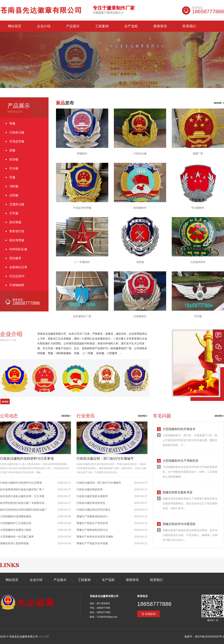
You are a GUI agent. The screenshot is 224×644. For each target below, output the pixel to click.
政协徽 (14, 159)
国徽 (12, 150)
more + (219, 103)
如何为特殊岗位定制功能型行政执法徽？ (24, 510)
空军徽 (14, 213)
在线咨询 (150, 614)
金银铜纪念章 (18, 267)
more (5, 402)
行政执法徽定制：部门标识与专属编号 (105, 459)
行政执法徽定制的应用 (90, 489)
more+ (66, 416)
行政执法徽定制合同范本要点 (94, 510)
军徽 (12, 177)
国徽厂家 (198, 153)
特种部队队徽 (18, 249)
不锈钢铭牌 (17, 285)
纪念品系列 (17, 276)
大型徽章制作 (198, 262)
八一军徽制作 (82, 262)
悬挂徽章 (15, 258)
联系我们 (189, 26)
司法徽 (14, 168)
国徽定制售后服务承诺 (178, 492)
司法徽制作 (198, 208)
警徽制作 (82, 153)
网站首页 (15, 26)
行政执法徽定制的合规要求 (92, 496)
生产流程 (131, 26)
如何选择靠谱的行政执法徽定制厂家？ (22, 489)
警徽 (12, 123)
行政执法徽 (17, 132)
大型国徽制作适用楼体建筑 (16, 516)
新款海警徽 (17, 240)
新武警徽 (15, 222)
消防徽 (14, 186)
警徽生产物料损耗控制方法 (92, 530)
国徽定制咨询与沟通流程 (179, 524)
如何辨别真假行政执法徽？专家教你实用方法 (25, 503)
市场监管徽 (17, 141)
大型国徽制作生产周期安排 (181, 461)
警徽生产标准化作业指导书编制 (95, 537)
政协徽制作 (140, 208)
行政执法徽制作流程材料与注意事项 (27, 459)
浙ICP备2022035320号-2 (209, 637)
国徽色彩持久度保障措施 (14, 543)
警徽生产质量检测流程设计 (92, 516)
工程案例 (102, 26)
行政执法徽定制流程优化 (91, 503)
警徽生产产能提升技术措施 (92, 543)
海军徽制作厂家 (82, 316)
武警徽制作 (140, 316)
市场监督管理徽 (82, 208)
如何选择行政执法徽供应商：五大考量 (22, 496)
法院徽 (14, 195)
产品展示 (73, 26)
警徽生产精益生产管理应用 (92, 523)
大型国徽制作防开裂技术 (179, 429)
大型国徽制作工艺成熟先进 (16, 523)
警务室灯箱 (17, 231)
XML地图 (44, 637)
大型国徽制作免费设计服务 (16, 530)
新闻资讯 (160, 26)
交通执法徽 (17, 204)
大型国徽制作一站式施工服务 (17, 537)
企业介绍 (44, 26)
